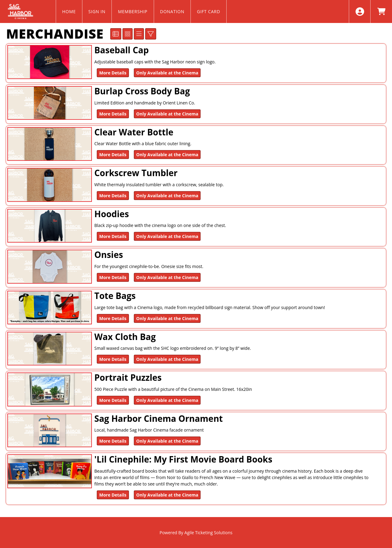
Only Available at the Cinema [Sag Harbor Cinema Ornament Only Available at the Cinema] (167, 441)
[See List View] (139, 34)
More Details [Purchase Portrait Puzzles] (113, 400)
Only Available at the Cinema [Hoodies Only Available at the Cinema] (167, 236)
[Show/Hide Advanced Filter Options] (151, 34)
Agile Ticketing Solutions (208, 533)
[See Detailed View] (116, 34)
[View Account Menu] (360, 11)
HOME (69, 11)
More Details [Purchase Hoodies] (113, 236)
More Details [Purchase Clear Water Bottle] (113, 155)
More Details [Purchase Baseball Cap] (113, 73)
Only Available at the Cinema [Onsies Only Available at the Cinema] (167, 277)
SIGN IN (97, 11)
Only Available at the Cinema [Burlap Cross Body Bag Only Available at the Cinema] (167, 114)
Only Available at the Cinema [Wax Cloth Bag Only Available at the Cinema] (167, 359)
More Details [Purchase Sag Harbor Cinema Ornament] (113, 441)
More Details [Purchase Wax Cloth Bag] (113, 359)
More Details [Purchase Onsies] (113, 277)
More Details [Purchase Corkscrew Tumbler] (113, 196)
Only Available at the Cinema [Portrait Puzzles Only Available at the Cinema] (167, 400)
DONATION (172, 11)
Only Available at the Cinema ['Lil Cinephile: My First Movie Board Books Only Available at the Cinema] (167, 495)
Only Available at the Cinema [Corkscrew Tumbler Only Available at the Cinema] (167, 196)
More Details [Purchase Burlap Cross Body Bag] (113, 114)
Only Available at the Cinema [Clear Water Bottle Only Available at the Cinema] (167, 155)
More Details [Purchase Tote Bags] (113, 318)
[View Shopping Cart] (381, 11)
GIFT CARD (209, 11)
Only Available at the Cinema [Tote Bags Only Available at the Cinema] (167, 318)
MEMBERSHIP (133, 11)
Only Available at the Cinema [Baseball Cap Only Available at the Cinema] (167, 73)
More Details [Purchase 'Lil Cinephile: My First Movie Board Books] (113, 495)
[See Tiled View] (128, 34)
